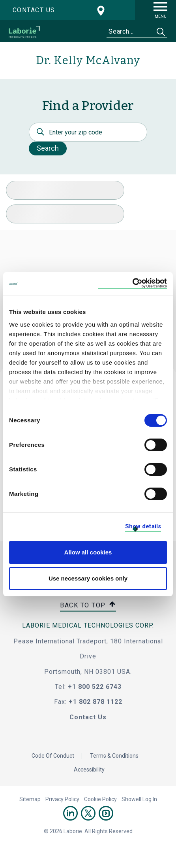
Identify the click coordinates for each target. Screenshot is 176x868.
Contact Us (88, 717)
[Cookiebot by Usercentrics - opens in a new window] (132, 284)
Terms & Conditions (114, 756)
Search (48, 148)
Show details (143, 526)
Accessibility (89, 770)
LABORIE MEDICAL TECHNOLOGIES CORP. (88, 625)
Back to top (88, 606)
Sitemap (30, 799)
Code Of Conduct (53, 756)
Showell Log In (139, 799)
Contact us (34, 10)
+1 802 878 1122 (95, 702)
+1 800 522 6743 (95, 687)
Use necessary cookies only (88, 578)
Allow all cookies (88, 552)
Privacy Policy (62, 799)
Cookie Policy (100, 799)
